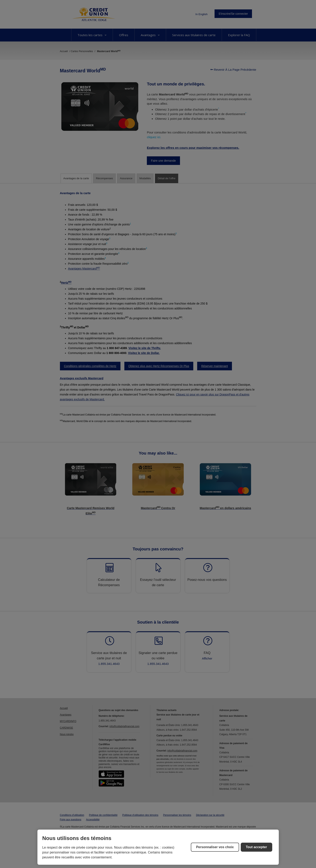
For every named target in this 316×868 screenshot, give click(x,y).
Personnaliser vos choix (215, 847)
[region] (158, 847)
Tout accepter (256, 847)
